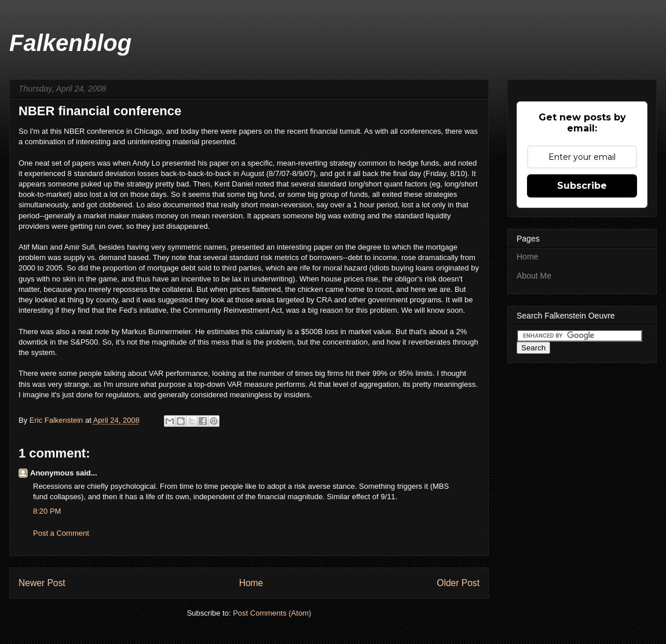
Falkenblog (70, 43)
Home (251, 583)
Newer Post (42, 583)
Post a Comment (61, 533)
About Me (534, 276)
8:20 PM (47, 511)
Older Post (458, 583)
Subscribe (582, 186)
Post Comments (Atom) (272, 613)
